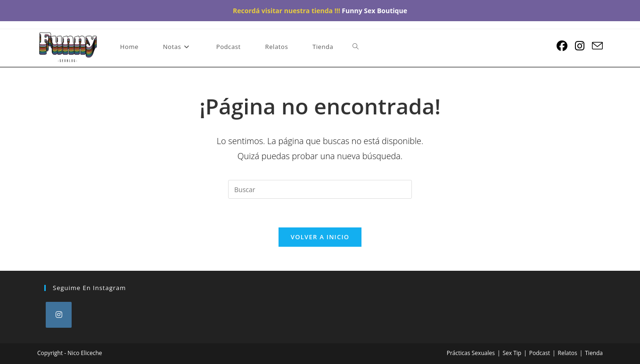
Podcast (540, 353)
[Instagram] (59, 315)
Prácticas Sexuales (471, 353)
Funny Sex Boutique (374, 11)
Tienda (594, 353)
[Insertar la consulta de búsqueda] (320, 189)
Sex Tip (512, 353)
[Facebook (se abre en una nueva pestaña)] (562, 46)
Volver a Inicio (320, 237)
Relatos (568, 353)
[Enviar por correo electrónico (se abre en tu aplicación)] (597, 46)
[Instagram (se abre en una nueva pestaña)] (580, 46)
